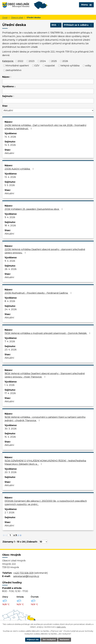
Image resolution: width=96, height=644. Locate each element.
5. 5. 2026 (10, 185)
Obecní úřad (17, 17)
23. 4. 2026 (11, 350)
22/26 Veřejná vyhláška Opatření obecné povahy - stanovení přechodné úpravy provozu (45, 251)
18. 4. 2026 (10, 226)
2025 (54, 61)
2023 (32, 61)
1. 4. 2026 (10, 385)
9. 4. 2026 (10, 217)
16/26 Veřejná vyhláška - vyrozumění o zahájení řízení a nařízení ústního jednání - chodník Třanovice (45, 419)
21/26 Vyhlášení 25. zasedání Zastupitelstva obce (34, 209)
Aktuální (9, 153)
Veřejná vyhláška (70, 66)
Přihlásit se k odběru (78, 25)
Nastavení (64, 640)
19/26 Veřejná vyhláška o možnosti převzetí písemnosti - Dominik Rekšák (48, 333)
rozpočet (50, 66)
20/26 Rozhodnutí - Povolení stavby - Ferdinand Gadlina (38, 293)
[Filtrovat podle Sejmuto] (48, 101)
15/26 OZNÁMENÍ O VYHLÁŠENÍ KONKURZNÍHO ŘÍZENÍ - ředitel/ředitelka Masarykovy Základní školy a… (45, 462)
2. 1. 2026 (9, 513)
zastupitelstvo (13, 70)
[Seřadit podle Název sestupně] (11, 77)
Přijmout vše (33, 640)
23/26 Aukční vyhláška (20, 169)
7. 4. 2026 (10, 341)
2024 (43, 61)
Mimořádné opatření (17, 66)
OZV (37, 66)
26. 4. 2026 (11, 269)
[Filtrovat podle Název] (48, 82)
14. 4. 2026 (10, 137)
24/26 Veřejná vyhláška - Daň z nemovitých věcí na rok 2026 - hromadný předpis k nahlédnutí (45, 127)
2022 (20, 61)
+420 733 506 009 (23, 573)
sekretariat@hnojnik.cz (26, 576)
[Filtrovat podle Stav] (48, 111)
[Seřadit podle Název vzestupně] (11, 76)
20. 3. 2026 (11, 472)
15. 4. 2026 (10, 437)
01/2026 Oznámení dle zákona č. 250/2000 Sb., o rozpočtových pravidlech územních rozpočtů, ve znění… (46, 503)
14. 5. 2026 (10, 145)
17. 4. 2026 (10, 393)
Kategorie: (8, 61)
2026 (65, 61)
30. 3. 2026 (11, 429)
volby (88, 66)
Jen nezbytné (49, 640)
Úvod (5, 17)
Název (6, 77)
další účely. (61, 627)
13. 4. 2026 (10, 177)
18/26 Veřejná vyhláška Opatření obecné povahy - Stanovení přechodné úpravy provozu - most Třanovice (45, 375)
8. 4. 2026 (10, 301)
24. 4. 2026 (11, 309)
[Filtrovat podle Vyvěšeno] (48, 91)
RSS (56, 25)
